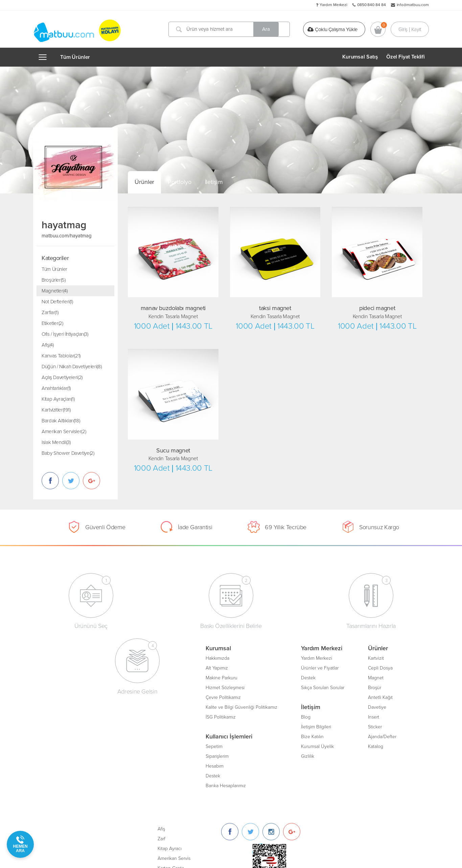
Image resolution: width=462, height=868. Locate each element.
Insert (218, 716)
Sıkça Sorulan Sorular (167, 687)
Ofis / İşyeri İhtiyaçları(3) (65, 334)
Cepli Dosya (225, 667)
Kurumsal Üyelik (162, 745)
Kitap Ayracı (277, 677)
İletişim (214, 182)
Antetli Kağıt (225, 696)
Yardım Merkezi (333, 5)
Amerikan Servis (281, 687)
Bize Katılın (157, 736)
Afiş (269, 657)
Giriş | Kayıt (410, 29)
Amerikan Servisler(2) (64, 431)
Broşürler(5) (54, 280)
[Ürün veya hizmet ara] (230, 29)
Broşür (219, 687)
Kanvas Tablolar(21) (61, 356)
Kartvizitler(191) (56, 410)
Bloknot (273, 716)
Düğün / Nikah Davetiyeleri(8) (72, 367)
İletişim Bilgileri (161, 726)
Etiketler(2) (52, 323)
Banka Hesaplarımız (71, 785)
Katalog (220, 745)
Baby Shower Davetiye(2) (68, 453)
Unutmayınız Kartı (283, 726)
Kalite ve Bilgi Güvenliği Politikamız (86, 706)
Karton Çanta (278, 696)
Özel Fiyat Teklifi (406, 57)
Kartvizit (221, 657)
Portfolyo (179, 182)
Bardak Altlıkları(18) (61, 421)
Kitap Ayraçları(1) (58, 399)
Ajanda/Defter (227, 736)
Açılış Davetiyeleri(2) (62, 377)
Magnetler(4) (55, 291)
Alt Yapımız (62, 667)
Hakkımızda (62, 657)
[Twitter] (358, 660)
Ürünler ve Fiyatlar (165, 667)
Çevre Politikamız (68, 696)
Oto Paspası (277, 736)
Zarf (269, 667)
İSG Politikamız (65, 716)
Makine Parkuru (66, 677)
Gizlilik (152, 755)
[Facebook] (337, 660)
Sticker (220, 726)
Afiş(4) (48, 345)
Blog (151, 716)
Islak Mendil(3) (56, 442)
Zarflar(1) (50, 312)
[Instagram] (378, 660)
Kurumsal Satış (360, 57)
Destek (58, 775)
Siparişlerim (62, 755)
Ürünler (144, 182)
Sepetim (59, 745)
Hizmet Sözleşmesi (70, 687)
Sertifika (273, 706)
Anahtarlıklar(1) (56, 388)
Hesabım (59, 765)
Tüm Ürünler (75, 57)
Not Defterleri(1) (57, 302)
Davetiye (222, 706)
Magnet (221, 677)
